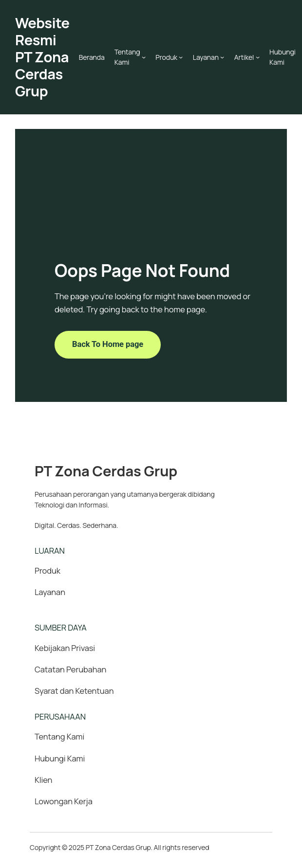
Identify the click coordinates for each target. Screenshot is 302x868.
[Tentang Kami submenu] (144, 57)
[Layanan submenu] (222, 57)
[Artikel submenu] (258, 57)
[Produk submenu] (181, 57)
